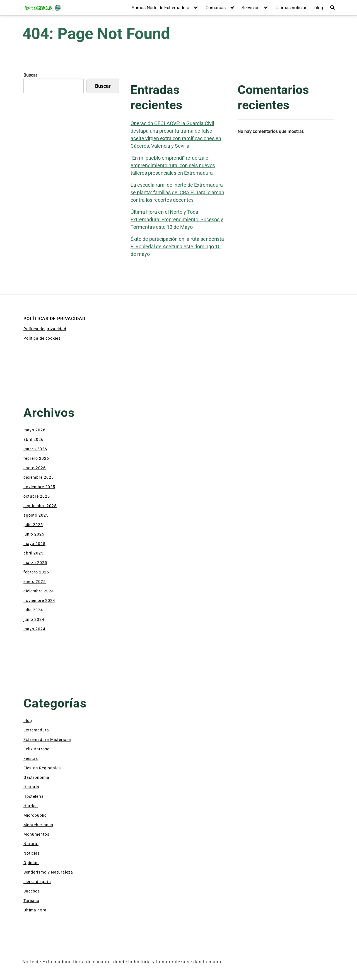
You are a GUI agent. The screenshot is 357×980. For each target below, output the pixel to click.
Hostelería (34, 796)
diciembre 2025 (39, 477)
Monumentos (36, 834)
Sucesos (32, 891)
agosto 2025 (36, 515)
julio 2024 (33, 610)
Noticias (32, 853)
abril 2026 (33, 439)
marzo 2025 (35, 563)
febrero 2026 (36, 458)
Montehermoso (38, 825)
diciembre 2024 (39, 591)
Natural (31, 844)
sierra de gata (37, 882)
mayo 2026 (34, 430)
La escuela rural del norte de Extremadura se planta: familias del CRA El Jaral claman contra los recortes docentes (177, 192)
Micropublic (35, 815)
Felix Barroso (37, 749)
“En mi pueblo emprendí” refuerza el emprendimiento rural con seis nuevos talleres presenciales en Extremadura (173, 165)
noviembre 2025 (39, 487)
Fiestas (31, 758)
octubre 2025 (37, 496)
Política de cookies (42, 338)
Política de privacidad (45, 329)
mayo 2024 (34, 629)
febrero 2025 (36, 572)
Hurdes (31, 806)
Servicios (250, 8)
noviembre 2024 (39, 600)
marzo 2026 (35, 449)
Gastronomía (36, 777)
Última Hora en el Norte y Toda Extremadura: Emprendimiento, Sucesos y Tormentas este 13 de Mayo (177, 219)
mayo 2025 (34, 544)
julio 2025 (33, 525)
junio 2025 (34, 534)
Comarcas (216, 8)
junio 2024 (34, 619)
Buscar (30, 75)
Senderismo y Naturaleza (48, 872)
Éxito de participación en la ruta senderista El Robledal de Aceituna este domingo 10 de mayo (177, 246)
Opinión (31, 863)
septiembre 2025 (40, 506)
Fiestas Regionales (42, 768)
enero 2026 (35, 468)
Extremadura (36, 730)
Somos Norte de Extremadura (161, 8)
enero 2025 (35, 582)
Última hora (35, 910)
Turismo (31, 901)
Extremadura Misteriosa (47, 740)
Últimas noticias (291, 8)
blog (319, 8)
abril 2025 (33, 553)
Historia (31, 787)
